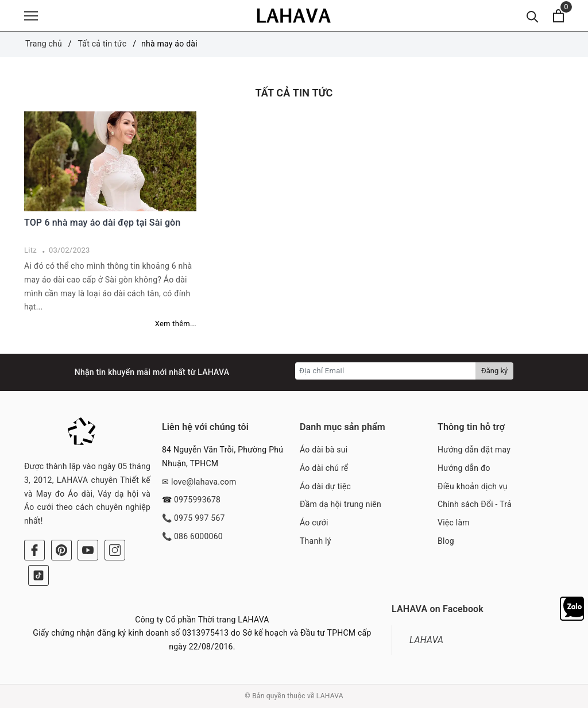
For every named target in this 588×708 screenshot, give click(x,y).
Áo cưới (314, 523)
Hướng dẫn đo (464, 468)
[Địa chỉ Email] (386, 371)
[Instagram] (115, 550)
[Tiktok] (38, 575)
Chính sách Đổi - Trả (475, 504)
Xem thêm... (176, 324)
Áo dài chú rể (324, 468)
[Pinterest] (61, 550)
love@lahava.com (204, 482)
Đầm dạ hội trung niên (341, 504)
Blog (446, 541)
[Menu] (31, 16)
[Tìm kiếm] (533, 16)
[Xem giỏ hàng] (558, 16)
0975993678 (197, 500)
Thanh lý (316, 541)
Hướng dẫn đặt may (474, 450)
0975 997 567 (200, 518)
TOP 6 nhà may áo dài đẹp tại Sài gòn (102, 223)
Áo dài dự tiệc (325, 486)
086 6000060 (198, 536)
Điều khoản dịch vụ (473, 486)
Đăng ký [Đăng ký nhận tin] (494, 371)
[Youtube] (88, 550)
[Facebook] (34, 550)
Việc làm (454, 523)
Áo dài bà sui (324, 450)
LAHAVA (426, 640)
